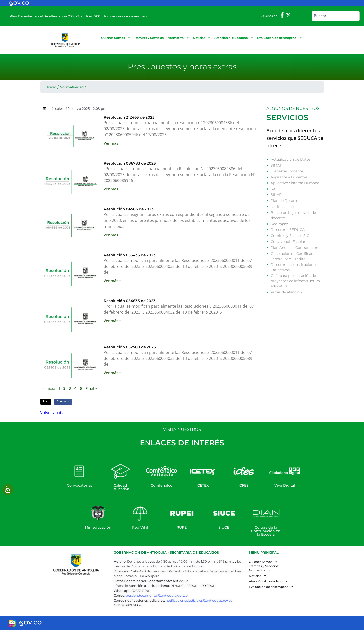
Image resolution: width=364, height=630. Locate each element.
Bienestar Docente (287, 171)
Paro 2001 (94, 16)
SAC (274, 189)
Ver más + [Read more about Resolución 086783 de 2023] (112, 189)
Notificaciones (283, 207)
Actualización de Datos (291, 159)
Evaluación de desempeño (280, 38)
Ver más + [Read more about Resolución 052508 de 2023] (112, 373)
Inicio (52, 87)
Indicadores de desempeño (126, 16)
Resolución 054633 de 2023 (130, 301)
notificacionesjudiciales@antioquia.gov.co (199, 600)
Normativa (178, 38)
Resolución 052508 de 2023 (130, 347)
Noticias (202, 38)
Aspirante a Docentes (289, 177)
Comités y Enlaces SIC (290, 236)
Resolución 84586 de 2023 (129, 209)
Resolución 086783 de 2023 (130, 163)
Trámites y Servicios (149, 38)
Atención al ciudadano (234, 38)
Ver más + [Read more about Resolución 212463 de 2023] (112, 143)
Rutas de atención (286, 292)
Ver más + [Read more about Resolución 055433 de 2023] (112, 281)
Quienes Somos (116, 38)
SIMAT (276, 165)
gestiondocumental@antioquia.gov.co (157, 595)
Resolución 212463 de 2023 (129, 117)
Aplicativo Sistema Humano (295, 183)
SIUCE (224, 527)
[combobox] (336, 16)
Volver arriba (52, 413)
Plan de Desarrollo (287, 201)
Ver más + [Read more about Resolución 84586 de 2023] (112, 235)
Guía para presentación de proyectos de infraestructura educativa (295, 281)
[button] (46, 402)
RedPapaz (279, 224)
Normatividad (72, 87)
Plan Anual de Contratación (294, 248)
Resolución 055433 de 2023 (130, 255)
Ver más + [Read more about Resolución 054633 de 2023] (112, 321)
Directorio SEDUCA (288, 230)
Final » (91, 388)
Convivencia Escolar (288, 242)
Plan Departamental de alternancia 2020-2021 (47, 16)
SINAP (276, 195)
